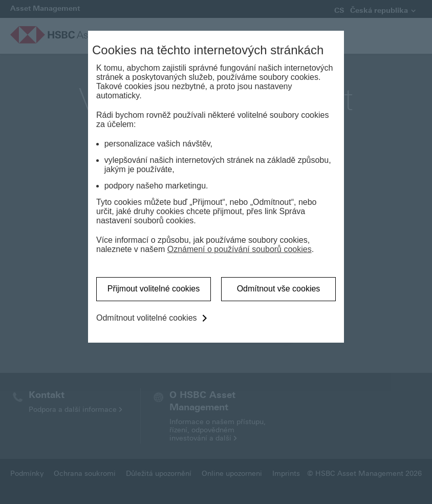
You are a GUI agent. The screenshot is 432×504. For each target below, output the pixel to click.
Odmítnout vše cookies (279, 289)
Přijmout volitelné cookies (154, 289)
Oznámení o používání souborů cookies (240, 249)
